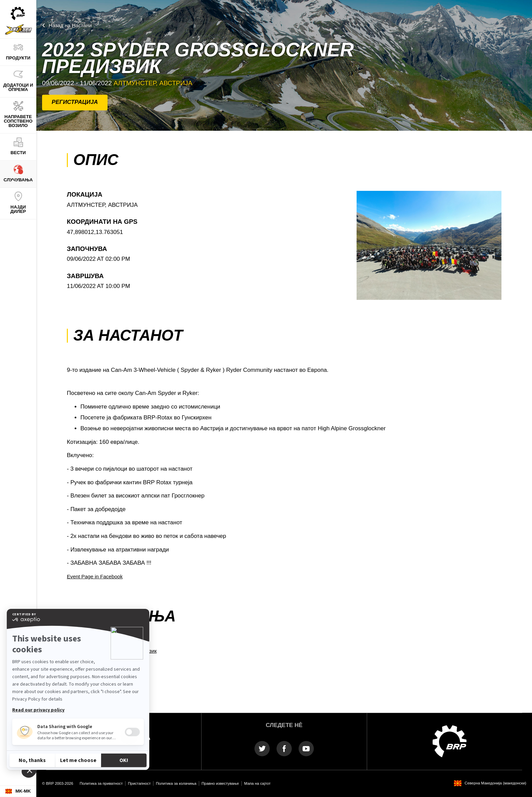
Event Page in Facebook (95, 576)
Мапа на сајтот (258, 783)
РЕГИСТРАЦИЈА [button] (75, 102)
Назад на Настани (70, 25)
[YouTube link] (306, 748)
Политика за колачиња (176, 783)
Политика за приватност (101, 783)
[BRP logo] (450, 741)
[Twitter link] (262, 748)
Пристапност (139, 783)
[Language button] (18, 791)
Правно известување (220, 783)
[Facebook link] (284, 748)
